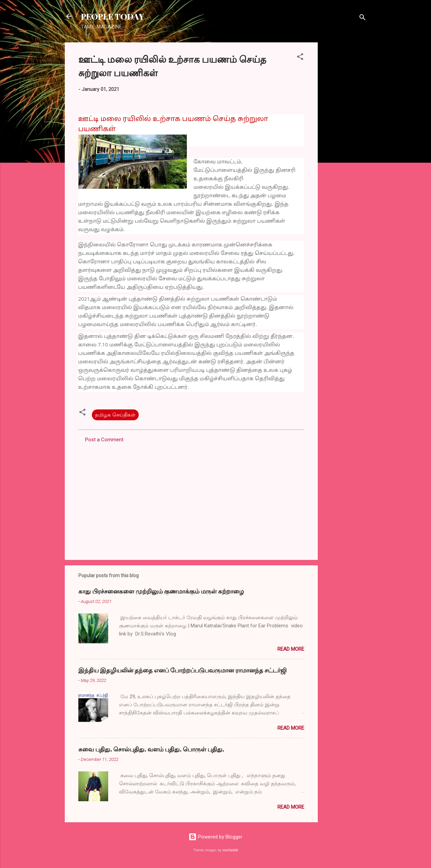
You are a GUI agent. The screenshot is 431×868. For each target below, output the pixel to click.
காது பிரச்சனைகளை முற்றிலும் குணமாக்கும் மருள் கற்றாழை (161, 591)
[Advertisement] (345, 144)
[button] (300, 58)
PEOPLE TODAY (112, 16)
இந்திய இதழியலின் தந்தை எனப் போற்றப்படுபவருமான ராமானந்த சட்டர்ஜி (182, 670)
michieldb (230, 850)
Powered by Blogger (215, 837)
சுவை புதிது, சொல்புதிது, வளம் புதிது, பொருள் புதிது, (151, 749)
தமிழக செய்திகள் (115, 415)
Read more (291, 649)
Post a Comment (104, 440)
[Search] (363, 18)
